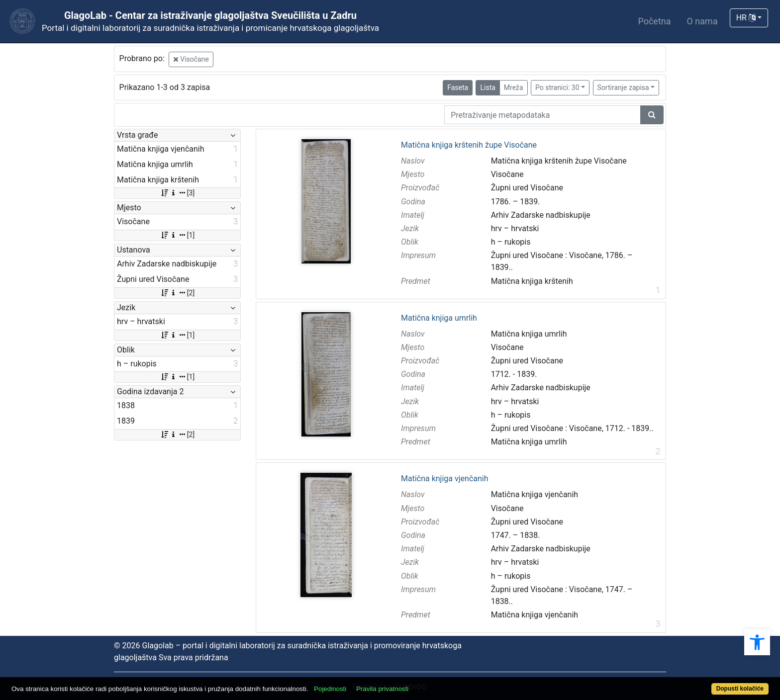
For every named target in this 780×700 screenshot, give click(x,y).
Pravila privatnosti (382, 689)
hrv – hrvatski (515, 228)
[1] (177, 235)
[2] (177, 293)
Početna (654, 21)
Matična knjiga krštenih (532, 281)
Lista (487, 87)
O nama (702, 21)
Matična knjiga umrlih (439, 318)
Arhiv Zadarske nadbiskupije (541, 215)
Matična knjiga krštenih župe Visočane (469, 145)
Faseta (458, 87)
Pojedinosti (330, 689)
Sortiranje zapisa (623, 87)
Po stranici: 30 (557, 87)
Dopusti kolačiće (740, 689)
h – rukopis (511, 242)
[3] (177, 193)
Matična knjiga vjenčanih (445, 479)
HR (746, 18)
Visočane (191, 59)
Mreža (514, 87)
